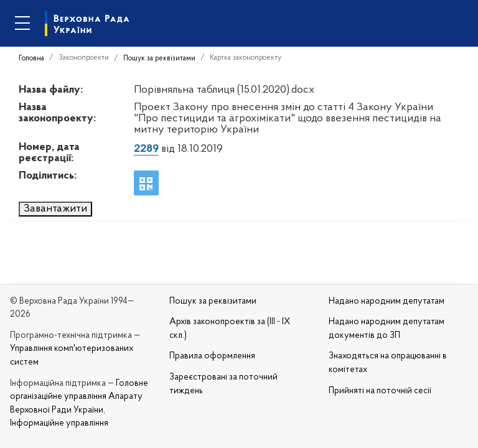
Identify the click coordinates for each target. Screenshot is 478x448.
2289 (146, 149)
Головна (31, 58)
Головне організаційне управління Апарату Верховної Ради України (79, 397)
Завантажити (55, 209)
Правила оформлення (212, 356)
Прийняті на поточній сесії (380, 391)
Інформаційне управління (59, 423)
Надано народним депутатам (387, 301)
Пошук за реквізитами (159, 58)
